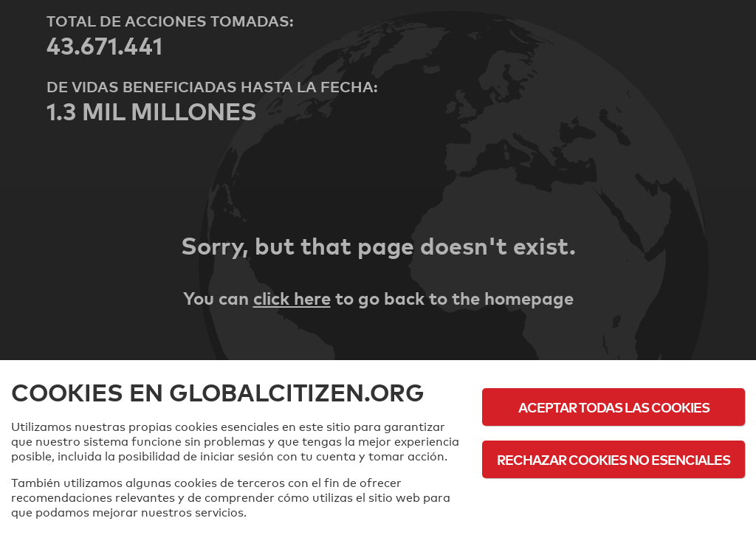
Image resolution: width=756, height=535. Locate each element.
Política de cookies (614, 500)
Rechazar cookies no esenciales (614, 459)
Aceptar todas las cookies (614, 407)
